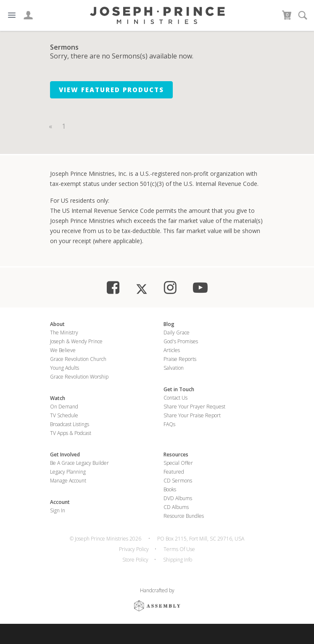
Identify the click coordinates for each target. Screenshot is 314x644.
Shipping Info (178, 560)
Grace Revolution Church (78, 359)
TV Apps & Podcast (71, 433)
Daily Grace (177, 333)
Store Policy (135, 560)
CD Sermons (178, 481)
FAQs (169, 424)
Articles (172, 350)
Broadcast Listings (70, 424)
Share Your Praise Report (192, 415)
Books (170, 489)
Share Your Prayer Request (194, 407)
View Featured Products (112, 90)
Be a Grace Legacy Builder (79, 463)
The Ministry (64, 333)
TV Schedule (64, 415)
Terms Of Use (179, 549)
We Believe (63, 350)
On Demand (64, 407)
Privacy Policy (134, 549)
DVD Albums (178, 498)
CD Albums (176, 507)
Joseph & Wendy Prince (76, 341)
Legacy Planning (68, 472)
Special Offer (178, 463)
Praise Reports (180, 359)
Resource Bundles (184, 516)
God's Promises (181, 341)
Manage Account (68, 481)
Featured (174, 472)
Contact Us (175, 398)
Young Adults (65, 368)
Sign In (58, 510)
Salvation (174, 368)
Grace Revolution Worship (79, 377)
